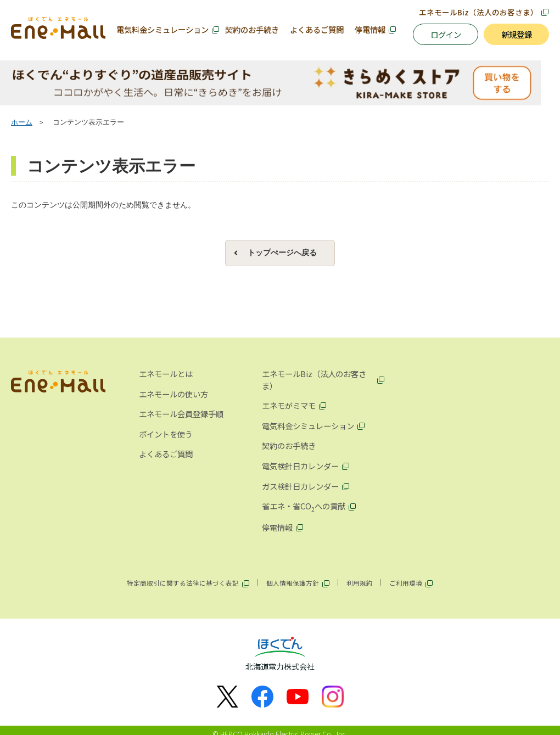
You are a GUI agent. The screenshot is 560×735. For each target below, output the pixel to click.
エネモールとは (166, 375)
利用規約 (360, 584)
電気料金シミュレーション (163, 29)
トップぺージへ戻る (282, 253)
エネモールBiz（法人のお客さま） (478, 12)
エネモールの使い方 (173, 394)
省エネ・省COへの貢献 (304, 508)
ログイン (446, 34)
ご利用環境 (406, 584)
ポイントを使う (166, 435)
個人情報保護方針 (293, 584)
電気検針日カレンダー (300, 467)
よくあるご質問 (317, 29)
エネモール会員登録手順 (181, 415)
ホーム (22, 124)
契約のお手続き (252, 29)
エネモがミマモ (289, 406)
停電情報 (370, 29)
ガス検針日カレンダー (300, 487)
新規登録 (517, 34)
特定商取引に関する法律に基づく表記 (183, 584)
